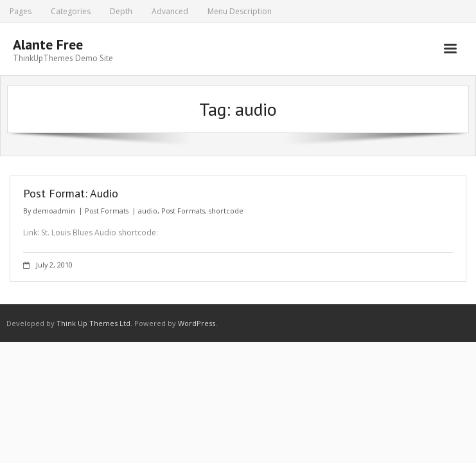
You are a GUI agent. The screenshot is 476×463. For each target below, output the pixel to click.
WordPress (197, 323)
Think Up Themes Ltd (93, 323)
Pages (21, 11)
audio (148, 211)
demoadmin (54, 211)
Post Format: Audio (71, 193)
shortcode (226, 211)
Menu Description (240, 11)
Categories (71, 11)
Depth (121, 11)
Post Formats (107, 211)
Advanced (170, 11)
